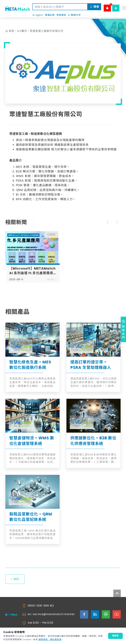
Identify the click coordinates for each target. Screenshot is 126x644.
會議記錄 (50, 15)
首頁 (11, 31)
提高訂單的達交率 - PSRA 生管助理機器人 (91, 365)
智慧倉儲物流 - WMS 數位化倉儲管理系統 (32, 441)
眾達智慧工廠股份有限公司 (47, 31)
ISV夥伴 (22, 31)
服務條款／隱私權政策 (50, 639)
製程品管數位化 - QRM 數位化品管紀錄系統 (31, 517)
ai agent (38, 15)
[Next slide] (117, 222)
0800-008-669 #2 (41, 606)
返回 (15, 579)
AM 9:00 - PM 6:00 (41, 623)
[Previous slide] (107, 222)
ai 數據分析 (74, 15)
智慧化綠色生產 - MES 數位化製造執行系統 (30, 365)
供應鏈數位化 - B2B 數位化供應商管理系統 (93, 441)
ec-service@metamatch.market (51, 614)
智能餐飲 (61, 15)
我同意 (115, 636)
